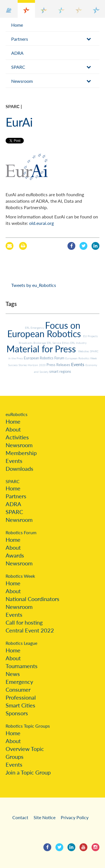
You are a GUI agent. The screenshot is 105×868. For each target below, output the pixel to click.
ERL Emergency (35, 328)
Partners (20, 39)
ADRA (17, 53)
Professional (21, 697)
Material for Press (42, 349)
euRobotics (17, 414)
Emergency (19, 682)
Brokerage (40, 343)
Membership (21, 453)
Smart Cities (20, 705)
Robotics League (21, 643)
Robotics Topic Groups (28, 726)
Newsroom (22, 81)
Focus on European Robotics (45, 329)
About (13, 429)
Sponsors (17, 713)
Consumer (18, 689)
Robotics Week (20, 576)
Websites (84, 351)
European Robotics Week (81, 358)
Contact (20, 817)
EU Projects (90, 336)
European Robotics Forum (45, 358)
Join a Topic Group (28, 772)
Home (17, 25)
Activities (17, 437)
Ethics (66, 343)
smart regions (60, 371)
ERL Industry (78, 343)
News (13, 674)
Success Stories (18, 365)
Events (78, 364)
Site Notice (45, 817)
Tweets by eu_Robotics (34, 285)
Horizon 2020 (37, 365)
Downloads (19, 469)
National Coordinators (32, 599)
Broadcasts (26, 343)
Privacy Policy (75, 817)
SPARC (18, 67)
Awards (15, 555)
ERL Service (54, 343)
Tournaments (22, 666)
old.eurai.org (41, 223)
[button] (9, 9)
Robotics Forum (21, 532)
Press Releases (59, 365)
